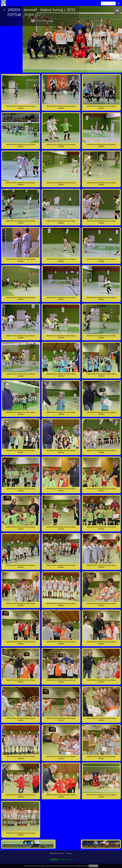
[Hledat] (108, 3)
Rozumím (94, 866)
